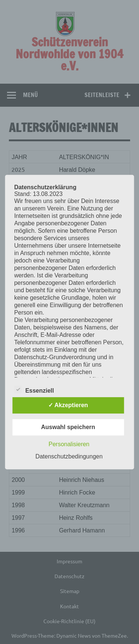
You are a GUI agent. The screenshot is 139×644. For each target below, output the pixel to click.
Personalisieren (69, 444)
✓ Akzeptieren (68, 405)
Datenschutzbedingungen (69, 456)
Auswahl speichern (68, 427)
